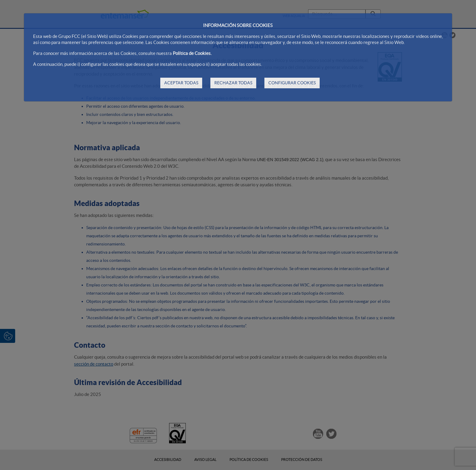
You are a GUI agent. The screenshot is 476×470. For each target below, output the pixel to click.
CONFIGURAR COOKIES (292, 83)
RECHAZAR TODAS (233, 83)
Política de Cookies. (192, 53)
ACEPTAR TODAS (181, 83)
